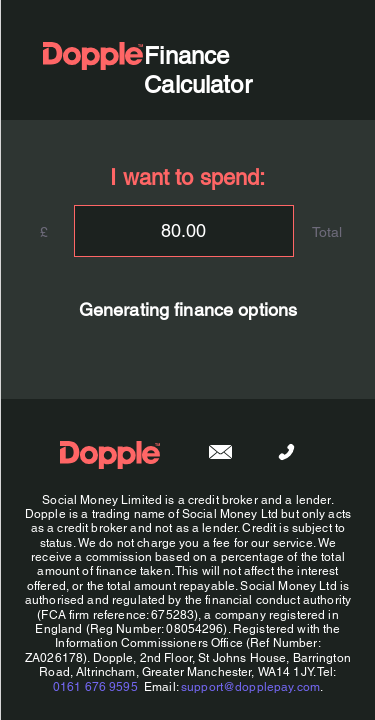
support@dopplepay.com (250, 687)
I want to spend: (187, 177)
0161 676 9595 (94, 687)
